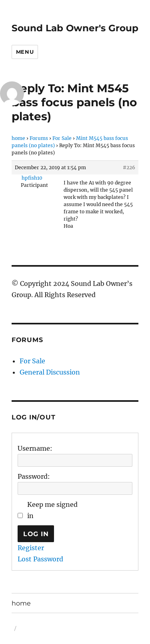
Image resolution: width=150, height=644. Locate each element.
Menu (25, 52)
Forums (39, 138)
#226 (129, 167)
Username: (35, 448)
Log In (36, 534)
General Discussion (50, 372)
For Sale (62, 138)
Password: (34, 476)
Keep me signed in (52, 510)
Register (31, 548)
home (18, 138)
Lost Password (40, 559)
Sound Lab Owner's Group (75, 28)
